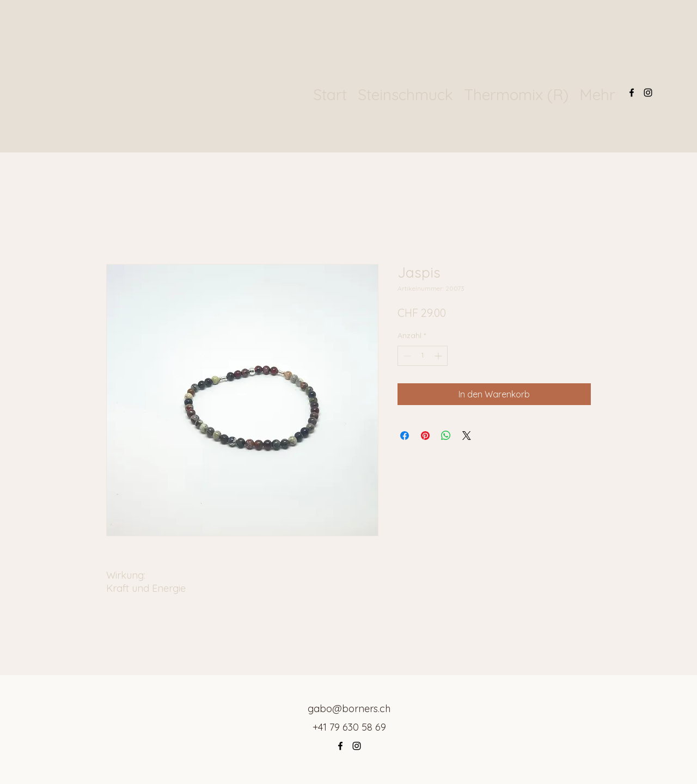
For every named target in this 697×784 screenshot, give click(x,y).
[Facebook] (632, 93)
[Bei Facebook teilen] (405, 436)
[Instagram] (648, 93)
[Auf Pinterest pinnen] (425, 436)
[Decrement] (406, 356)
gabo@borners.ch (349, 709)
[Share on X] (467, 436)
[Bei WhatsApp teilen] (446, 436)
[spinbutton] (423, 356)
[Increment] (439, 356)
